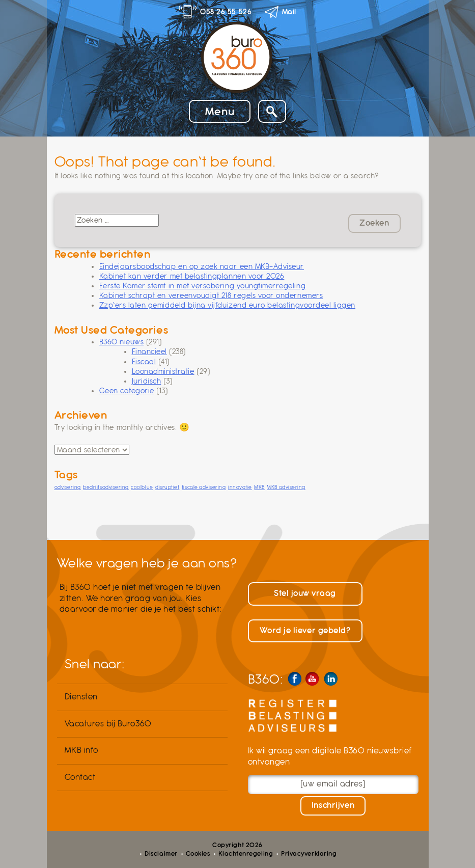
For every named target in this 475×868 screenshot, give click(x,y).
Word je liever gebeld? (305, 631)
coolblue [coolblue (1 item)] (142, 487)
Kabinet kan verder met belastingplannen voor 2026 (192, 276)
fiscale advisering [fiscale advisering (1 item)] (204, 487)
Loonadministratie (163, 371)
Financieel (149, 351)
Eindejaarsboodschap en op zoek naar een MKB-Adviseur (202, 266)
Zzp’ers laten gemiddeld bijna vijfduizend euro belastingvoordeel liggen (228, 305)
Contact (80, 777)
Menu (220, 112)
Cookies (198, 854)
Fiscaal (144, 362)
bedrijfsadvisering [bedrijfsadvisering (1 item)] (106, 487)
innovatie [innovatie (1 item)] (240, 487)
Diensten (81, 697)
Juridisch (147, 381)
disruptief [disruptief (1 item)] (167, 487)
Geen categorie (127, 391)
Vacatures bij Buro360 (108, 724)
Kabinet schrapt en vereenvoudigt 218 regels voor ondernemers (211, 295)
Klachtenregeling (246, 854)
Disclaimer (161, 854)
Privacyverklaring (309, 854)
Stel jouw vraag (305, 593)
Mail (289, 12)
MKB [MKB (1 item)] (259, 487)
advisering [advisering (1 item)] (68, 487)
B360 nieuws (122, 342)
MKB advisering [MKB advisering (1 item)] (286, 487)
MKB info (81, 750)
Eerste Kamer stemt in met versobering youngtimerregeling (203, 286)
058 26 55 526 (226, 12)
